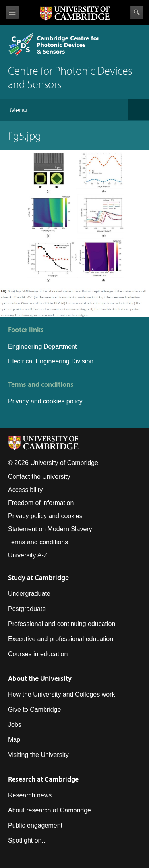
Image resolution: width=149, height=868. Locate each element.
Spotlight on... (27, 840)
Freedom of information (41, 503)
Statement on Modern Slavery (50, 529)
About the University (40, 678)
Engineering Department (43, 347)
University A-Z (28, 555)
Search (137, 12)
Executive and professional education (61, 639)
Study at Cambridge (38, 577)
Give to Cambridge (34, 710)
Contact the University (39, 477)
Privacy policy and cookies (45, 516)
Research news (30, 795)
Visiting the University (38, 755)
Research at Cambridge (43, 779)
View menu (12, 12)
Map (14, 740)
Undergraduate (29, 594)
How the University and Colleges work (61, 694)
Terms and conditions (38, 542)
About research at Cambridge (49, 810)
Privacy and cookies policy (45, 401)
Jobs (15, 725)
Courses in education (38, 654)
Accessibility (25, 490)
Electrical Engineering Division (51, 361)
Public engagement (35, 825)
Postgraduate (27, 609)
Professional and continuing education (62, 624)
